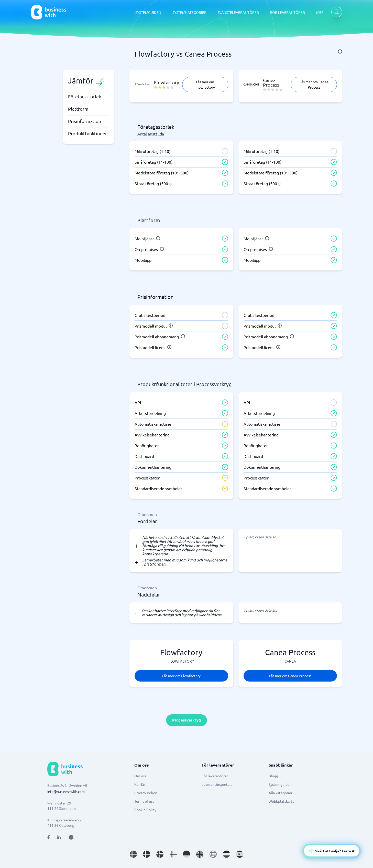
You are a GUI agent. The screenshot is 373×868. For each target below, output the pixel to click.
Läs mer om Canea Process (314, 84)
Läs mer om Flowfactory (205, 84)
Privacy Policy (146, 793)
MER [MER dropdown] (320, 12)
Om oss (140, 776)
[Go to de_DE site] (186, 854)
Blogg (273, 776)
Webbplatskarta (281, 801)
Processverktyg (186, 720)
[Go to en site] (213, 854)
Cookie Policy (145, 810)
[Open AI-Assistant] (332, 851)
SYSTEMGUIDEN (148, 12)
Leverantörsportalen (218, 784)
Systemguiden (280, 784)
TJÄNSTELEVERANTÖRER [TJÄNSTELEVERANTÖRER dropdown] (238, 12)
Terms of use (144, 801)
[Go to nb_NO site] (160, 854)
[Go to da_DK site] (147, 854)
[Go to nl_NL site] (226, 854)
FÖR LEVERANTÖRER (288, 12)
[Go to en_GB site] (200, 854)
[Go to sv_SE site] (133, 854)
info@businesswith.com (66, 791)
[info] (340, 51)
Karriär (140, 784)
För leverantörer (215, 776)
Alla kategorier (281, 793)
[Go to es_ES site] (240, 854)
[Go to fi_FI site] (173, 854)
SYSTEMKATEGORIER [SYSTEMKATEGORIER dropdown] (189, 12)
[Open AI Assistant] (71, 837)
